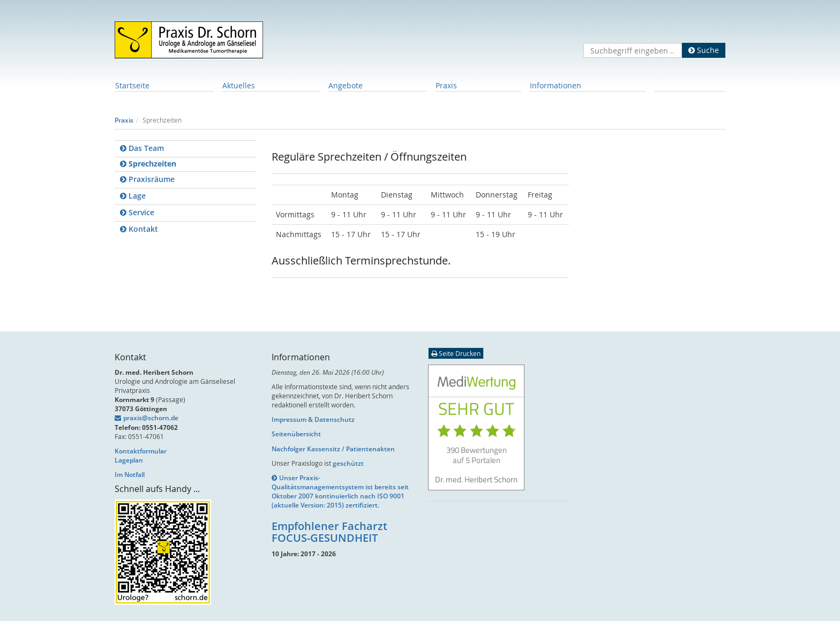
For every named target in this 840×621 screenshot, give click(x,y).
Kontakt (139, 229)
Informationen (556, 85)
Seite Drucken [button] (456, 353)
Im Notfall (130, 475)
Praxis (446, 85)
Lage (133, 196)
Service (137, 212)
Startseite (132, 85)
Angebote (346, 85)
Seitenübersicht (296, 434)
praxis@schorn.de (151, 418)
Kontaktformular (141, 451)
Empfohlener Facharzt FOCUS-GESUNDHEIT (329, 532)
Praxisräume (147, 179)
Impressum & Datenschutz (313, 419)
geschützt (348, 463)
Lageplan (129, 460)
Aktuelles (239, 85)
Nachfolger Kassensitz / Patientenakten (333, 449)
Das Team (142, 148)
